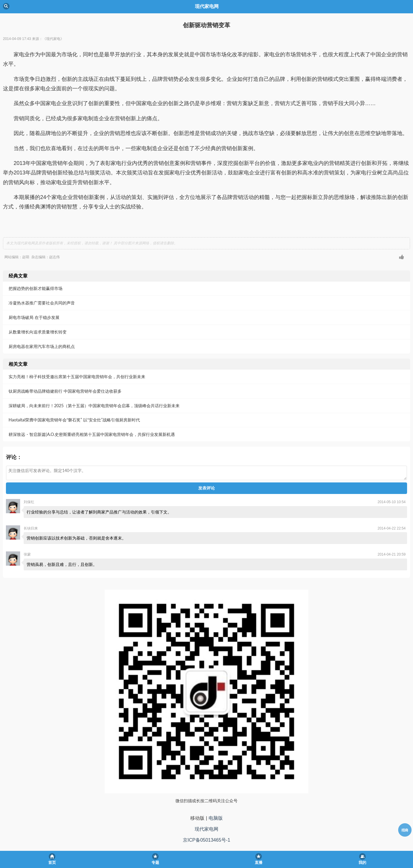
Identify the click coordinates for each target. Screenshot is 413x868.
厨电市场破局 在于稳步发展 (34, 317)
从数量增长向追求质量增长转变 (38, 332)
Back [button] (6, 6)
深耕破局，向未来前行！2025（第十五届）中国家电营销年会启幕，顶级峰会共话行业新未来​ (94, 406)
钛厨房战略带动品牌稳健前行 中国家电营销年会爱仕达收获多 (65, 391)
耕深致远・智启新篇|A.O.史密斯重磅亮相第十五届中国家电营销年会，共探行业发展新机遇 (92, 434)
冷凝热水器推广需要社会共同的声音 (42, 303)
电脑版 (216, 818)
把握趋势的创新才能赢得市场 (36, 288)
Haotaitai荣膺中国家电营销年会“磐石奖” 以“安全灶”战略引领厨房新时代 (74, 420)
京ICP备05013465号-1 (206, 840)
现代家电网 (206, 829)
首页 (52, 863)
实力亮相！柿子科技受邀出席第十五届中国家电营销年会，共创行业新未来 (77, 377)
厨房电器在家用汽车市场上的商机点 (42, 346)
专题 (155, 863)
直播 (259, 863)
